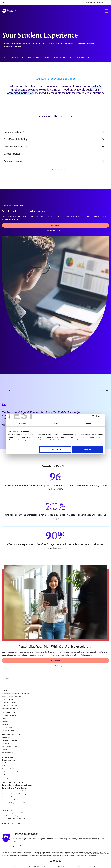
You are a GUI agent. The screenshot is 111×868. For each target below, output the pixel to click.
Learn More (56, 225)
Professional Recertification (11, 772)
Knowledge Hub (9, 713)
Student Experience (8, 760)
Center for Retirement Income (12, 797)
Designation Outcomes (10, 705)
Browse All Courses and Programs (25, 57)
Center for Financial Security (11, 806)
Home (4, 57)
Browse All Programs (55, 230)
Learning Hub (6, 778)
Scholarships (6, 763)
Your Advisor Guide (11, 823)
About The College (11, 735)
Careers (5, 750)
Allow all (88, 449)
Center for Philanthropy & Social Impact (15, 794)
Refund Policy (38, 867)
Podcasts (5, 725)
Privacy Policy (18, 867)
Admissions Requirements (11, 769)
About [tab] (88, 423)
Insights (5, 719)
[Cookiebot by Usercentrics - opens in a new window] (94, 417)
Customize (55, 449)
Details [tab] (55, 423)
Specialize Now (18, 846)
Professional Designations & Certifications (16, 694)
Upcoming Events (8, 727)
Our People (6, 744)
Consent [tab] (23, 423)
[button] (53, 170)
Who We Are (6, 738)
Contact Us (7, 810)
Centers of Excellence (13, 782)
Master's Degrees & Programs (12, 697)
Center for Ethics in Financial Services (14, 788)
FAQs (4, 775)
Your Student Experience (55, 57)
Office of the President (9, 741)
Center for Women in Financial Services (15, 791)
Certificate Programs (9, 699)
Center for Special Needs (10, 800)
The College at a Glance (10, 747)
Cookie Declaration (49, 867)
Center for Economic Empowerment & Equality (17, 785)
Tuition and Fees (7, 766)
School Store (6, 753)
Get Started (56, 661)
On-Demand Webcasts (9, 730)
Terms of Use (28, 867)
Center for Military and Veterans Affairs (15, 803)
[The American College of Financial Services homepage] (9, 11)
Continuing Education (9, 702)
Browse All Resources (9, 716)
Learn (5, 691)
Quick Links (6, 3)
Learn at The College (55, 666)
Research (5, 722)
